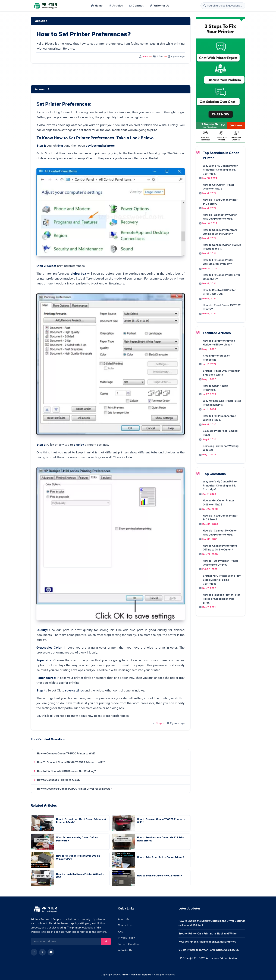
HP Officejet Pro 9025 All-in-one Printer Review (208, 958)
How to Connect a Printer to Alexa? (59, 780)
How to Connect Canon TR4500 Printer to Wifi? (66, 754)
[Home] (45, 6)
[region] (111, 75)
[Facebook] (34, 952)
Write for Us (159, 6)
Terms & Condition (129, 944)
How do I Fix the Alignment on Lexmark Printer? (207, 942)
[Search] (225, 6)
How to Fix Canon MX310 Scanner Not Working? (66, 771)
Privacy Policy (126, 938)
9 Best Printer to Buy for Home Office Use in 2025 (209, 950)
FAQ (120, 932)
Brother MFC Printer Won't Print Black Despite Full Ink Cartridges (222, 580)
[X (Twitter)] (42, 952)
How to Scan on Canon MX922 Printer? (160, 876)
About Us (123, 919)
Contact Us (125, 925)
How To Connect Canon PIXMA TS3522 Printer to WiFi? (71, 762)
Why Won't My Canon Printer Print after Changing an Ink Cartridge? (220, 170)
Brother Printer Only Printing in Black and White (208, 934)
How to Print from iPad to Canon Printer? (161, 857)
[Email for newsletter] (66, 941)
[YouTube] (51, 952)
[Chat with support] (221, 80)
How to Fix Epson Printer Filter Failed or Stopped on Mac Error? (222, 599)
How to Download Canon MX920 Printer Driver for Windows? (74, 789)
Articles (116, 6)
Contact (136, 6)
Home (97, 6)
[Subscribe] (106, 941)
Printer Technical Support (136, 975)
